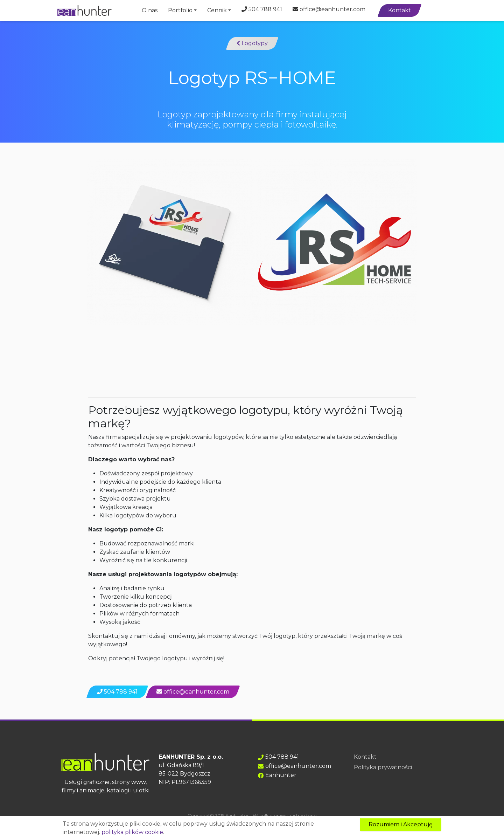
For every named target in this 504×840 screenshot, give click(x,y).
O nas (150, 10)
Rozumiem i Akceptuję (401, 824)
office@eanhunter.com (329, 9)
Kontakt (400, 10)
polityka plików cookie (132, 832)
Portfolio (180, 10)
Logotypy (252, 43)
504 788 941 (262, 9)
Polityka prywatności (383, 767)
